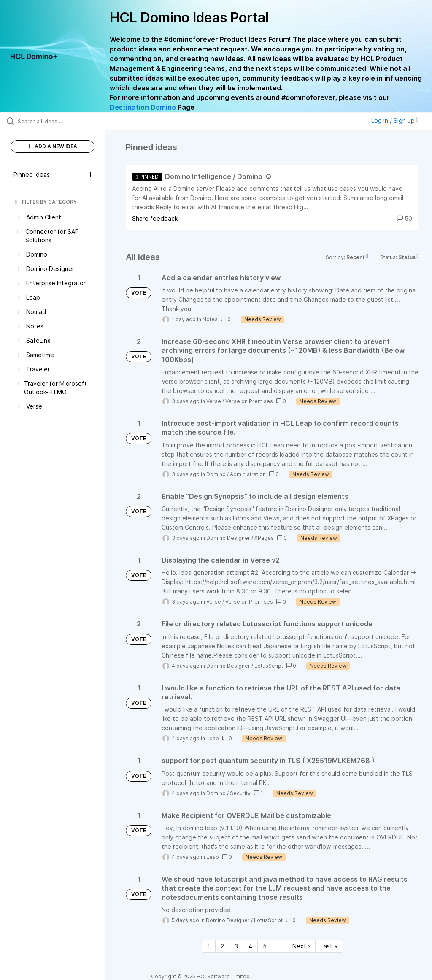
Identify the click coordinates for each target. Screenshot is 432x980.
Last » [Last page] (329, 946)
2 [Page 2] (222, 946)
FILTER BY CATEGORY (45, 202)
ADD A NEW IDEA (52, 146)
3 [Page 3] (236, 946)
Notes (210, 319)
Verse (214, 401)
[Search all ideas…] (57, 121)
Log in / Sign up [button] (395, 120)
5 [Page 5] (265, 946)
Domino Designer (228, 538)
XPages (264, 538)
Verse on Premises (249, 401)
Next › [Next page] (301, 946)
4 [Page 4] (250, 946)
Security (240, 793)
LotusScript (269, 666)
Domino (216, 474)
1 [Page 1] (209, 946)
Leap (213, 738)
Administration (248, 474)
